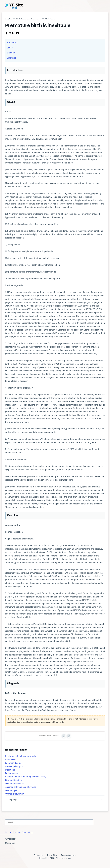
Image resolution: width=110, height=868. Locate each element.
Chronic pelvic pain (14, 766)
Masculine (10, 770)
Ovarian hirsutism (13, 780)
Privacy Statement (69, 855)
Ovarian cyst (11, 790)
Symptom (9, 19)
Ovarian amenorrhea (15, 783)
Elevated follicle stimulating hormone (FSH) (26, 777)
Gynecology (11, 839)
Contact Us (38, 855)
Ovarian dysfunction (15, 794)
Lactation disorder (14, 763)
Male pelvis (11, 759)
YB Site (52, 858)
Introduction (12, 43)
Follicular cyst (12, 773)
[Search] (49, 822)
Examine (11, 53)
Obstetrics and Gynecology (29, 19)
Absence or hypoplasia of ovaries (21, 787)
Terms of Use (52, 855)
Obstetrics (50, 19)
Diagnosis (11, 58)
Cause (10, 48)
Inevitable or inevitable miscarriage (22, 756)
